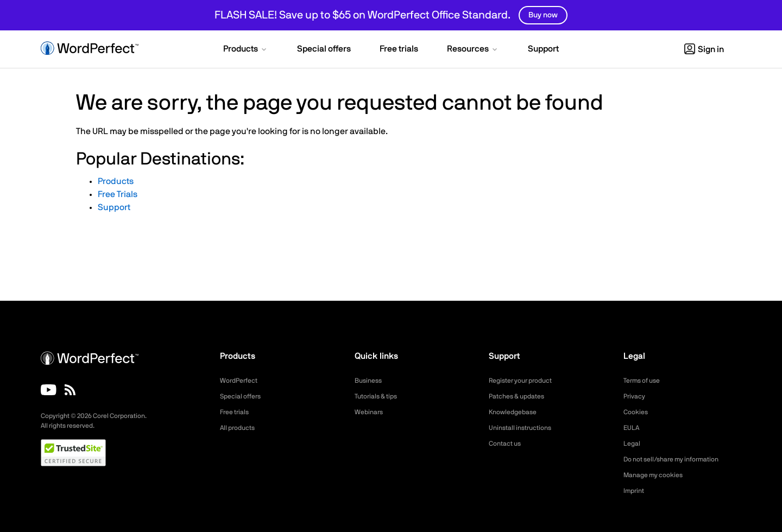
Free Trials (118, 194)
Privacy (636, 396)
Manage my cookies (658, 475)
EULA (633, 428)
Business (370, 381)
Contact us (507, 444)
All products (240, 428)
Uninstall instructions (525, 428)
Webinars (371, 412)
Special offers (244, 396)
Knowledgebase (516, 412)
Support (114, 207)
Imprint (635, 491)
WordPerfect (242, 381)
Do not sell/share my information (680, 459)
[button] (246, 50)
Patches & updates (521, 396)
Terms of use (645, 381)
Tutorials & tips (379, 396)
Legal (633, 444)
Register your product (526, 381)
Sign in (704, 49)
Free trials (237, 412)
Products (116, 181)
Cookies (637, 412)
